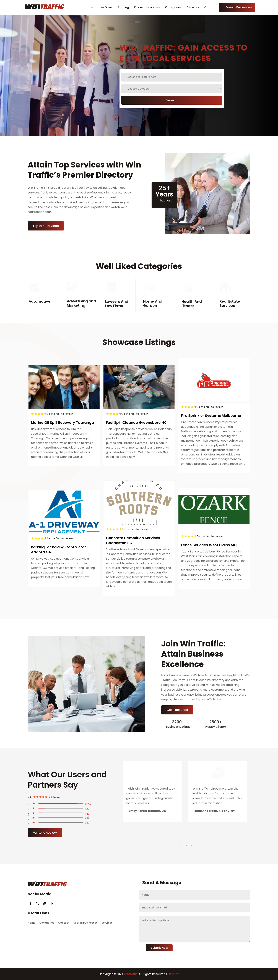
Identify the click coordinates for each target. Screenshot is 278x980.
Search (171, 100)
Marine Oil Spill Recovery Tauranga (63, 423)
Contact (210, 7)
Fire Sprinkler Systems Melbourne (211, 416)
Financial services (147, 7)
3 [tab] (192, 846)
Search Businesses (239, 7)
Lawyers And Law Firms (117, 304)
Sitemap (173, 974)
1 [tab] (181, 846)
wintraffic (130, 974)
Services (193, 7)
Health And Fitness (192, 304)
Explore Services (46, 226)
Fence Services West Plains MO (209, 545)
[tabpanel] (152, 792)
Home (89, 7)
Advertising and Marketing (81, 303)
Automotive (40, 301)
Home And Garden (153, 303)
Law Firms (105, 7)
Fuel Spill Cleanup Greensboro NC (136, 423)
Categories (173, 7)
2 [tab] (186, 846)
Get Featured (177, 710)
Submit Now (159, 948)
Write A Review (45, 833)
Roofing (123, 7)
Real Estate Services (230, 303)
